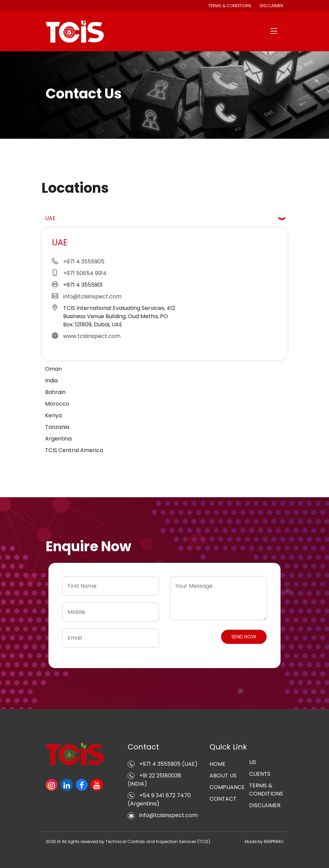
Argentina (58, 439)
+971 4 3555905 (84, 262)
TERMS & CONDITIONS (266, 790)
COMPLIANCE (227, 787)
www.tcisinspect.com (92, 336)
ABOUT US (223, 776)
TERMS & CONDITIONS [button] (230, 6)
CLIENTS (260, 774)
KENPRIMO (274, 842)
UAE (50, 218)
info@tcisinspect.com (92, 296)
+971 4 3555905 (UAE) (163, 764)
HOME (218, 764)
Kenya (53, 415)
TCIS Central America (74, 450)
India (51, 381)
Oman (53, 369)
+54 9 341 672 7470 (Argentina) (159, 799)
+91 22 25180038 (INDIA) (154, 780)
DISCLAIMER (271, 6)
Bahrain (55, 392)
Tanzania (57, 427)
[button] (244, 637)
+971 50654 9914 (85, 273)
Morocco (57, 404)
